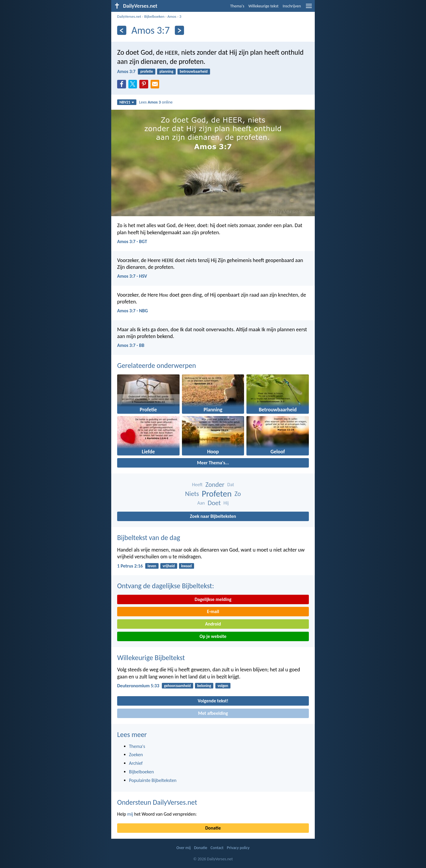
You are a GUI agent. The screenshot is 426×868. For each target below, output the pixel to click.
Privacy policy (238, 848)
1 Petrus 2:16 (130, 566)
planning (166, 71)
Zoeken (136, 755)
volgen (223, 686)
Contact (217, 848)
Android (213, 624)
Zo (238, 494)
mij (130, 814)
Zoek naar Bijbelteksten (213, 516)
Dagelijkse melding (213, 599)
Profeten (217, 494)
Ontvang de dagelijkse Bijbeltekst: (166, 586)
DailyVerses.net (129, 16)
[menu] (309, 8)
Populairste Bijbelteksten (153, 780)
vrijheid (169, 566)
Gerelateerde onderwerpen (156, 365)
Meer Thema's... (213, 463)
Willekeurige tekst (264, 6)
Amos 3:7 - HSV (132, 276)
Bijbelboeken (154, 16)
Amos (172, 16)
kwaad (187, 566)
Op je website (213, 636)
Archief (136, 763)
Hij (226, 503)
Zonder (215, 485)
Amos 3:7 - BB (131, 345)
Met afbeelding (213, 713)
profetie (147, 71)
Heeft (197, 485)
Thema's (237, 6)
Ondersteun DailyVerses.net (157, 802)
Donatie (213, 828)
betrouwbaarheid (194, 71)
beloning (204, 686)
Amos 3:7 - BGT (132, 241)
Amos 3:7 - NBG (133, 311)
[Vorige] (122, 30)
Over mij (183, 848)
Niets (192, 494)
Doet (214, 503)
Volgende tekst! (213, 701)
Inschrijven (292, 6)
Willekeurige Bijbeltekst (151, 658)
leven (152, 566)
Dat (231, 485)
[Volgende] (179, 30)
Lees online (156, 102)
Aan (201, 503)
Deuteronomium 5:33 (138, 686)
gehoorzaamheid (177, 686)
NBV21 (127, 102)
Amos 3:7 (126, 71)
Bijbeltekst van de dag (149, 538)
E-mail (213, 611)
